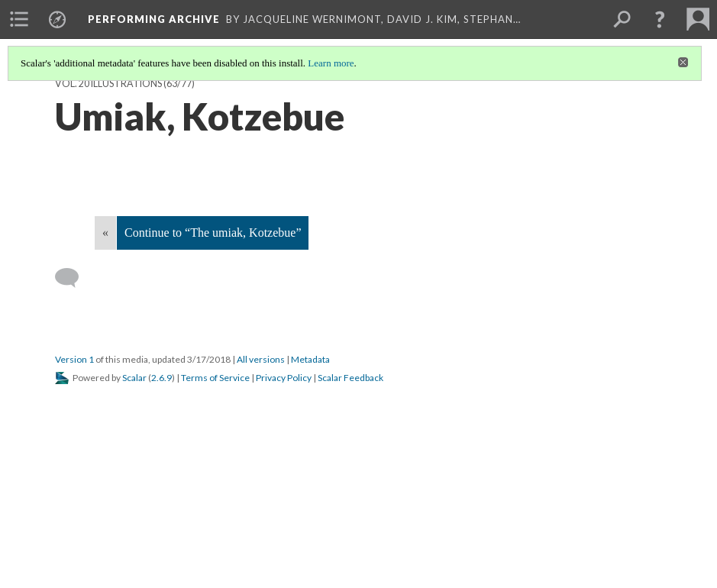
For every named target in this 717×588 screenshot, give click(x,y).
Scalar (134, 378)
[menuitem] (19, 19)
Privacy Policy (284, 378)
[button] (660, 19)
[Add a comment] (74, 278)
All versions (261, 359)
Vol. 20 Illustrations (108, 84)
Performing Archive (154, 19)
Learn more (331, 63)
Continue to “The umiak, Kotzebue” (213, 233)
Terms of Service (215, 378)
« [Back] (105, 233)
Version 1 (74, 359)
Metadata (310, 359)
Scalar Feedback (350, 378)
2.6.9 (161, 378)
